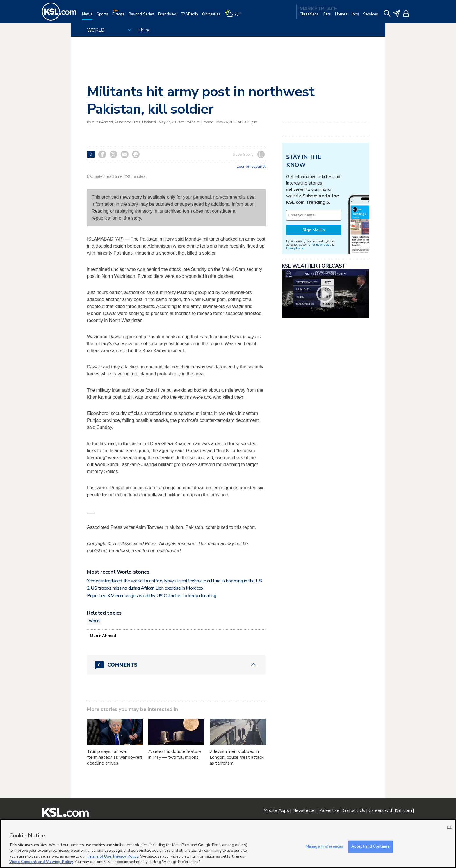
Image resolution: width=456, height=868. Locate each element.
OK (449, 827)
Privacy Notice (295, 248)
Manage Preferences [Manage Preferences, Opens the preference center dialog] (324, 846)
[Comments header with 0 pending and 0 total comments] (176, 665)
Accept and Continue (370, 846)
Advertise (329, 810)
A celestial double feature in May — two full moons (175, 754)
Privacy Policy (126, 856)
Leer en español (251, 167)
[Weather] (234, 16)
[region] (228, 844)
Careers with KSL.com (390, 810)
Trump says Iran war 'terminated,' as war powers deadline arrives (115, 757)
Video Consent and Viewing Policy (41, 862)
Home (145, 30)
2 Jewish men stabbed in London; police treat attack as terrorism (237, 757)
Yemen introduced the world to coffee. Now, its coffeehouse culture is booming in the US (174, 581)
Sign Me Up (314, 230)
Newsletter (304, 810)
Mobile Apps (276, 810)
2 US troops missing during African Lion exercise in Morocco (145, 588)
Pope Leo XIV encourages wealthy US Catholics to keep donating (152, 596)
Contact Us (354, 810)
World (94, 621)
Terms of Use (320, 245)
